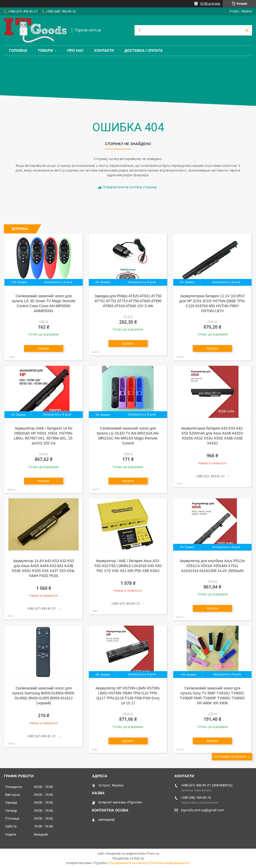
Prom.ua (153, 854)
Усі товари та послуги (230, 757)
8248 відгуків (210, 4)
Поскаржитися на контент (129, 863)
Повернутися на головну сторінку (130, 187)
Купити (44, 348)
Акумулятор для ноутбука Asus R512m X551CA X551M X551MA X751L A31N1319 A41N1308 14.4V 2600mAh (212, 566)
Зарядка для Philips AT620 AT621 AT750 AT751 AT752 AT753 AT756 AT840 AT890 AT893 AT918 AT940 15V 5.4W (128, 301)
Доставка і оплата (144, 50)
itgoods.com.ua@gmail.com (203, 810)
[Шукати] (247, 30)
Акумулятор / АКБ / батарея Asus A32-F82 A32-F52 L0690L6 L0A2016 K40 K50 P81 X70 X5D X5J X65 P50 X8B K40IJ (128, 566)
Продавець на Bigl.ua (128, 858)
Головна (18, 50)
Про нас (75, 50)
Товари (45, 50)
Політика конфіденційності (170, 863)
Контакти (104, 50)
